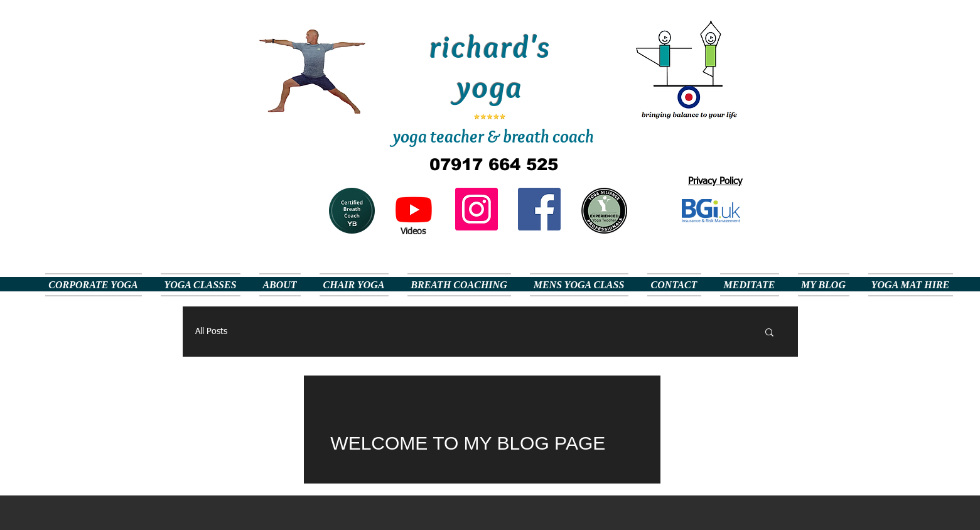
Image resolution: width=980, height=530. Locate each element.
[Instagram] (477, 209)
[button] (769, 333)
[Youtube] (414, 209)
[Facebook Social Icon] (539, 209)
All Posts (211, 332)
